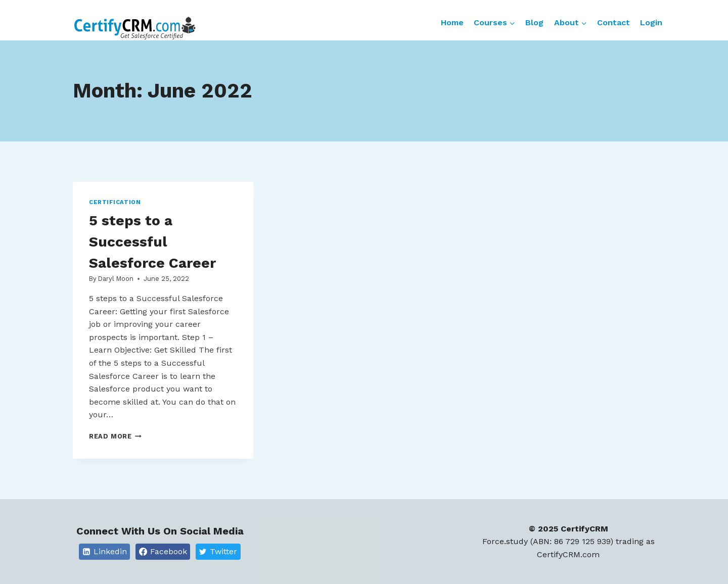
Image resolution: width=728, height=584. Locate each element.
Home (452, 22)
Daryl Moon (116, 279)
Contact (613, 22)
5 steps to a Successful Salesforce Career (152, 242)
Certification (115, 202)
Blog (534, 22)
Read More (115, 436)
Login (651, 22)
